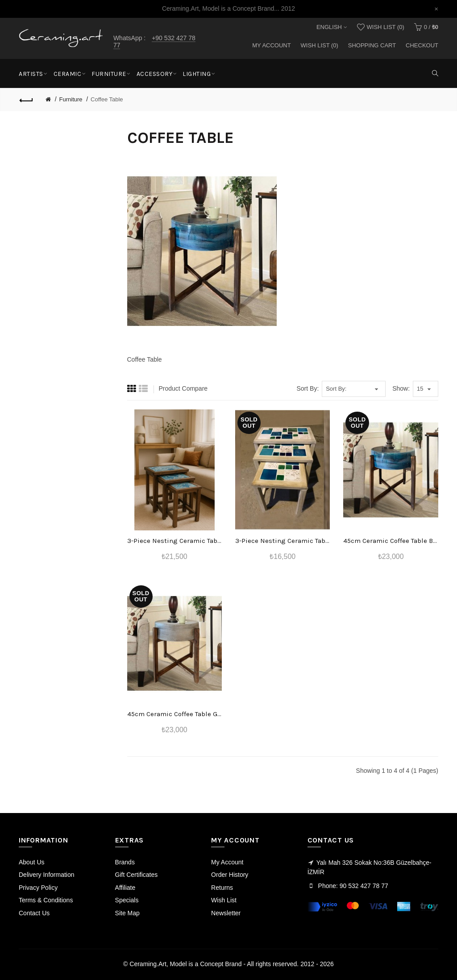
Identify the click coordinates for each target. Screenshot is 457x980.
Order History (230, 875)
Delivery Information (47, 875)
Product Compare (183, 388)
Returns (222, 888)
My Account (271, 45)
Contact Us (34, 913)
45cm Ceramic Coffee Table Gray (174, 714)
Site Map (127, 913)
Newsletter (226, 913)
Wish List (224, 900)
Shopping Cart (372, 45)
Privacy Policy (38, 888)
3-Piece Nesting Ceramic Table (174, 541)
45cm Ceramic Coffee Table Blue (391, 541)
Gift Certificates (137, 875)
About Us (32, 862)
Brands (125, 862)
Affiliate (125, 888)
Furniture (71, 99)
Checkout (422, 45)
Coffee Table (107, 99)
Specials (127, 900)
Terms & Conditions (46, 900)
